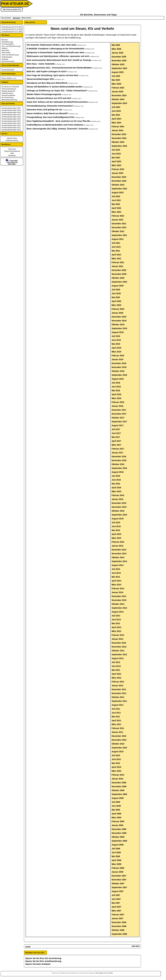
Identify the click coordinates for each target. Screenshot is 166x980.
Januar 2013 (117, 639)
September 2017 (119, 422)
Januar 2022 (117, 220)
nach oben (136, 946)
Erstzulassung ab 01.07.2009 (12, 31)
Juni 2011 (116, 713)
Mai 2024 (116, 115)
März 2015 (116, 538)
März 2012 (116, 678)
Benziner (5, 40)
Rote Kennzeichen (8, 61)
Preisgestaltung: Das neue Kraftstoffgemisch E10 (50, 117)
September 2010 (119, 748)
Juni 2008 (116, 852)
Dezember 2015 (119, 503)
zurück (28, 946)
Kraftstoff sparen (7, 93)
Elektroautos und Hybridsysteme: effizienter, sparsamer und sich (58, 56)
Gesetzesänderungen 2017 (11, 115)
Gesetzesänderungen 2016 (11, 117)
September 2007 (119, 887)
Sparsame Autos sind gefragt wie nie (44, 110)
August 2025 (118, 72)
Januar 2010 (117, 779)
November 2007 (119, 880)
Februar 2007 (118, 915)
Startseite (16, 18)
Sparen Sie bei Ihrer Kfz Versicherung (43, 958)
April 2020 (116, 301)
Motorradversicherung (9, 100)
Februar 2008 (118, 868)
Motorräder (5, 50)
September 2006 (119, 934)
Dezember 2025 (119, 57)
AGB (12, 153)
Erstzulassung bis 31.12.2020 (12, 29)
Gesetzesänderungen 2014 (11, 121)
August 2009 (118, 798)
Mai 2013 (116, 623)
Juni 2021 (116, 247)
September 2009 (119, 794)
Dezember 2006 (119, 922)
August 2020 (118, 286)
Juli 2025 (116, 76)
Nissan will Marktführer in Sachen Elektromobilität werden (55, 87)
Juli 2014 (116, 569)
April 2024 (116, 119)
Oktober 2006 (118, 930)
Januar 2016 (117, 499)
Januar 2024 (117, 130)
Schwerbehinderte (8, 70)
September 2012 (119, 654)
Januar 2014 (117, 592)
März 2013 (116, 631)
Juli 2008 (116, 849)
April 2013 (116, 627)
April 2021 (116, 255)
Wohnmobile (6, 53)
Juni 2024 (116, 111)
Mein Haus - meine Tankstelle (41, 64)
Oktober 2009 (118, 790)
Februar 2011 (118, 728)
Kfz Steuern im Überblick (10, 87)
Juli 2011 (116, 709)
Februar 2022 (118, 216)
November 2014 (119, 554)
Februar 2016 (118, 495)
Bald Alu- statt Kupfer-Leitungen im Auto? (47, 71)
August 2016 (118, 472)
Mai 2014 (116, 577)
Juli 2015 (116, 522)
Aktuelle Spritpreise (8, 91)
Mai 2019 (116, 344)
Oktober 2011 (118, 697)
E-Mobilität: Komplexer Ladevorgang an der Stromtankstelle (56, 49)
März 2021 (116, 259)
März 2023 (116, 165)
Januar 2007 (117, 918)
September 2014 (119, 561)
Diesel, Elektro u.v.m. (9, 78)
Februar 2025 (118, 88)
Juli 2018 (116, 383)
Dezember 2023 (119, 134)
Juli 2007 (116, 895)
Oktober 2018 (118, 371)
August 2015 (118, 519)
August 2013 (118, 612)
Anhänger (5, 59)
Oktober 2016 (118, 464)
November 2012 (119, 647)
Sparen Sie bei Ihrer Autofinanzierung (43, 961)
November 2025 (119, 61)
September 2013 (119, 608)
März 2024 (116, 123)
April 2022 (116, 208)
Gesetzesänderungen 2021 (11, 108)
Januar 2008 (117, 872)
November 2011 (119, 693)
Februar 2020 (118, 309)
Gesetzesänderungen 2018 (11, 112)
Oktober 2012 (118, 651)
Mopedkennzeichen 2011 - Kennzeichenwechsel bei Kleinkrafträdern (59, 68)
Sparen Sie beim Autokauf (38, 964)
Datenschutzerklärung (12, 151)
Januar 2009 (117, 825)
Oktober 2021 (118, 231)
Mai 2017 (116, 437)
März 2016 (116, 491)
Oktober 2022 (118, 185)
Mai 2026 (116, 45)
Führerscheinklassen (9, 89)
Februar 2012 (118, 682)
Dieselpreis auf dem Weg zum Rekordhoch (47, 83)
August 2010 (118, 752)
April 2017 (116, 441)
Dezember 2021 (119, 224)
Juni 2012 (116, 666)
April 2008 (116, 860)
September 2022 (119, 189)
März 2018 (116, 398)
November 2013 (119, 600)
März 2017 (116, 445)
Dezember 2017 (119, 410)
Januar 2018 (117, 406)
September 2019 (119, 328)
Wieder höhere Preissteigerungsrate (44, 94)
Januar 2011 (117, 732)
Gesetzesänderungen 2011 (11, 128)
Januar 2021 (117, 266)
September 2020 (119, 282)
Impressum (12, 149)
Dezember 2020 (119, 270)
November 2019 (119, 321)
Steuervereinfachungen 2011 (41, 79)
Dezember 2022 (119, 177)
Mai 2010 (116, 763)
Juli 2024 (116, 107)
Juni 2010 (116, 759)
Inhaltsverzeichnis (12, 140)
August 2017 (118, 425)
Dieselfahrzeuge (7, 42)
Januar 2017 (117, 453)
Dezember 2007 (119, 876)
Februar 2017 (118, 449)
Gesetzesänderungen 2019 (11, 110)
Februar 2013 (118, 635)
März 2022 (116, 212)
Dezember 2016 (119, 456)
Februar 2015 (118, 542)
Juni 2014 (116, 573)
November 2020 (119, 274)
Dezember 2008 (119, 829)
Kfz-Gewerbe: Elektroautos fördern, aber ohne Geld (51, 45)
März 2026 (116, 49)
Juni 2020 (116, 293)
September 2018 (119, 375)
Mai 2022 (116, 204)
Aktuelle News (12, 138)
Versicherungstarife (8, 95)
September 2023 (119, 146)
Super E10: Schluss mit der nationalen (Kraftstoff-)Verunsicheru (57, 102)
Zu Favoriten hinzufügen (86, 973)
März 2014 (116, 585)
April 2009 (116, 814)
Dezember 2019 (119, 317)
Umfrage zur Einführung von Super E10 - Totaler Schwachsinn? (57, 91)
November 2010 (119, 740)
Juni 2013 (116, 620)
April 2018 (116, 394)
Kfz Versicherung (8, 97)
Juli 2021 (116, 243)
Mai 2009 (116, 810)
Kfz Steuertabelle (8, 44)
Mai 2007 (116, 903)
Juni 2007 (116, 899)
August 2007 (118, 891)
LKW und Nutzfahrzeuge (10, 55)
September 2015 (119, 515)
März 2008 (116, 864)
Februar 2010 (118, 775)
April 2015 (116, 534)
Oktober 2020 (118, 278)
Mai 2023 (116, 158)
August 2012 (118, 658)
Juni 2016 (116, 480)
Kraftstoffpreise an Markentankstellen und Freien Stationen (55, 125)
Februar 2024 (118, 127)
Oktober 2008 (118, 837)
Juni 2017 (116, 433)
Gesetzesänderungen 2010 (11, 130)
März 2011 (116, 724)
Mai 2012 (116, 670)
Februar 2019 (118, 356)
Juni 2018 (116, 387)
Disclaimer (12, 155)
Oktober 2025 (118, 64)
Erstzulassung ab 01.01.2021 (12, 27)
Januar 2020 (117, 313)
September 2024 (119, 103)
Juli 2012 (116, 662)
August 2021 (118, 239)
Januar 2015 (117, 546)
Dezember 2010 (119, 736)
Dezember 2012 (119, 643)
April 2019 (116, 348)
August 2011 (118, 705)
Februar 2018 (118, 402)
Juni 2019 (116, 340)
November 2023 (119, 138)
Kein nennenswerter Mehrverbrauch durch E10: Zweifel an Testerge (59, 60)
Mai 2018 (116, 391)
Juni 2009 (116, 806)
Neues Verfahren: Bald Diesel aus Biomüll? (47, 113)
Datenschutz (65, 973)
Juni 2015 (116, 526)
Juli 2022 (116, 196)
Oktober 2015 (118, 511)
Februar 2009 (118, 821)
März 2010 (116, 771)
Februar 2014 (118, 588)
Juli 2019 (116, 336)
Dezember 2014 (119, 550)
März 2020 (116, 305)
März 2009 (116, 818)
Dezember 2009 (119, 783)
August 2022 (118, 193)
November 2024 (119, 95)
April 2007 (116, 907)
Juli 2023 (116, 150)
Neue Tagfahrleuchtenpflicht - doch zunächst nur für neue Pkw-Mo (59, 121)
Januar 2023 (117, 173)
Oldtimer (5, 48)
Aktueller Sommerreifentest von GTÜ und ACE (49, 98)
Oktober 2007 (118, 884)
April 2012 (116, 674)
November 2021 (119, 227)
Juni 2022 (116, 200)
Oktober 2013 (118, 604)
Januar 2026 (117, 53)
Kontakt (74, 973)
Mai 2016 (116, 484)
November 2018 (119, 367)
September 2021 (119, 235)
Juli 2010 (116, 755)
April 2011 (116, 720)
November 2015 (119, 507)
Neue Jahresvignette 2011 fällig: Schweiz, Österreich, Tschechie (57, 129)
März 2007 (116, 911)
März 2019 (116, 352)
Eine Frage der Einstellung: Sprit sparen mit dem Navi (53, 75)
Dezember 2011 (119, 689)
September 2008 (119, 841)
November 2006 (119, 926)
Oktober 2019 (118, 325)
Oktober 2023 (118, 142)
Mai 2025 (116, 80)
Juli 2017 (116, 429)
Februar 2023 (118, 169)
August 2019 (118, 332)
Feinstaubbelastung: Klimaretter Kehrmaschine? (50, 106)
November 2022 (119, 181)
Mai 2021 (116, 251)
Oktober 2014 (118, 557)
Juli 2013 (116, 616)
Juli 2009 (116, 802)
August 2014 (118, 565)
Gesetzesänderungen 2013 (11, 123)
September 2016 (119, 468)
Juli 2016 (116, 476)
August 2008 (118, 845)
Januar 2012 (117, 686)
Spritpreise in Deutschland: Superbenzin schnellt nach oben (56, 52)
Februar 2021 (118, 262)
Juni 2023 (116, 154)
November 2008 (119, 833)
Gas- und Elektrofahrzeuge (11, 46)
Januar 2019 (117, 359)
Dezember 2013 (119, 596)
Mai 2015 (116, 530)
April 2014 (116, 581)
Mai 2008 (116, 856)
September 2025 (119, 68)
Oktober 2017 (118, 418)
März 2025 (116, 84)
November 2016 (119, 460)
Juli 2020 (116, 290)
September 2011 (119, 701)
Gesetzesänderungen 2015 (11, 119)
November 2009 (119, 786)
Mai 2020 (116, 297)
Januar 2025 (117, 92)
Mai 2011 (116, 717)
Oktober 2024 (118, 99)
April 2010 (116, 767)
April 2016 (116, 488)
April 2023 (116, 161)
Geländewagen (7, 57)
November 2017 (119, 414)
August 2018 (118, 379)
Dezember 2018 (119, 363)
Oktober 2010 (118, 744)
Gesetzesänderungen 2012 (11, 125)
